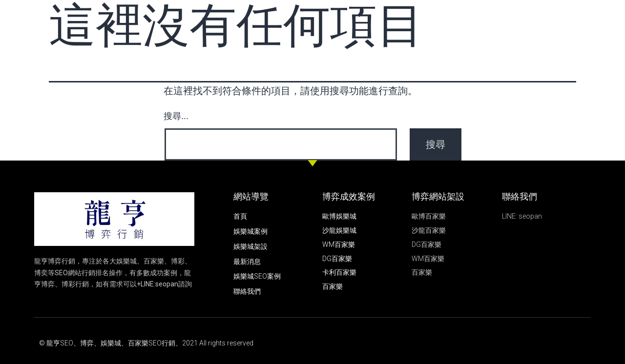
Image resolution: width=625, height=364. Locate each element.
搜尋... (176, 116)
